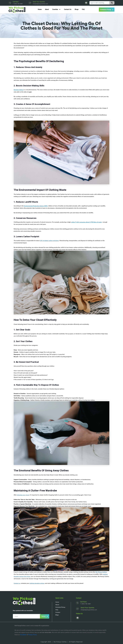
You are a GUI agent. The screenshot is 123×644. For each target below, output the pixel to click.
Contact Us (68, 9)
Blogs (77, 9)
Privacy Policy (32, 635)
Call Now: (16, 2)
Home (40, 9)
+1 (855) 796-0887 (18, 4)
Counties (56, 9)
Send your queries (39, 2)
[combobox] (100, 3)
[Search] (112, 3)
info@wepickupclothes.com (40, 4)
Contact (58, 612)
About (47, 9)
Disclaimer (23, 635)
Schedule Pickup (60, 607)
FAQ (83, 9)
